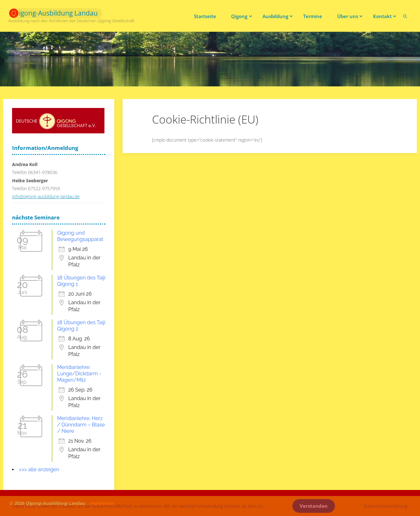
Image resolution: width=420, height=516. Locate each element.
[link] (405, 16)
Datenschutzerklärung (386, 506)
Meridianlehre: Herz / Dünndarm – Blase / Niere (81, 425)
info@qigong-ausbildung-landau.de (46, 196)
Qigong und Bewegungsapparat (80, 236)
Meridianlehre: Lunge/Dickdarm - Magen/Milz (79, 374)
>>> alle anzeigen (39, 469)
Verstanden (314, 506)
